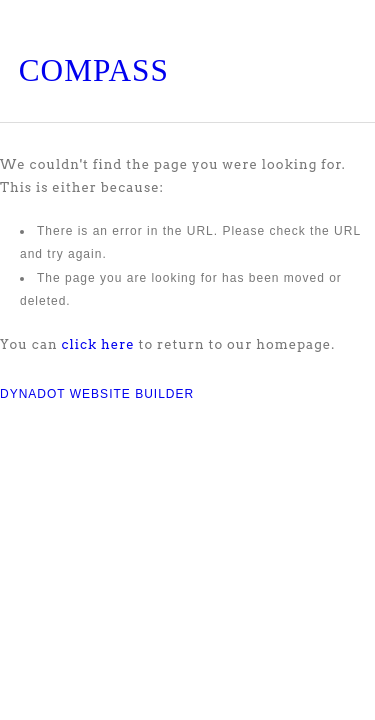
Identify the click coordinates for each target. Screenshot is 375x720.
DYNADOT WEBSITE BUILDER (97, 394)
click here (98, 344)
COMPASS (94, 70)
